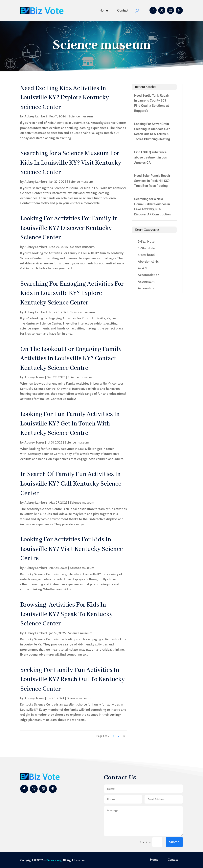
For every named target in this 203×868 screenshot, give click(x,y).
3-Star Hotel (147, 248)
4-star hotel (146, 255)
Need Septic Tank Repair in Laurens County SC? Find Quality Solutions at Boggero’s (152, 103)
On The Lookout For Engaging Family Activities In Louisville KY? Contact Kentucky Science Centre (71, 359)
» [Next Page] (124, 736)
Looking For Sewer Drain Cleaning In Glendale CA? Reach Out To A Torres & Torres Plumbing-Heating (152, 132)
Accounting (146, 288)
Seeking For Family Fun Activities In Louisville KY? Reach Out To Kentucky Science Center (72, 680)
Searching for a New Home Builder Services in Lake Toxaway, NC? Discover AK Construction (152, 207)
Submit (174, 842)
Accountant (146, 282)
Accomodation (148, 275)
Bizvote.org (54, 860)
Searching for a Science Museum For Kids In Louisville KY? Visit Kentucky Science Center (71, 163)
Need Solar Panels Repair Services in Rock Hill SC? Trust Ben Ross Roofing (152, 181)
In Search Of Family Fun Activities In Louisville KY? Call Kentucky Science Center (71, 484)
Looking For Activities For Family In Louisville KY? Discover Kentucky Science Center (69, 228)
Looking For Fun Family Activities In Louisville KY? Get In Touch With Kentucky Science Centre (70, 424)
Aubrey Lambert (36, 116)
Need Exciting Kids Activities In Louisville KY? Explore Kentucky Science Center (65, 98)
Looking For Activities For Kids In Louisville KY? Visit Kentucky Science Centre (71, 549)
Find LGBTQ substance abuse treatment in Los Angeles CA (151, 157)
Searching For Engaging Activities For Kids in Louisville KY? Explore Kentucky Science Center (72, 293)
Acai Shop (145, 268)
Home (104, 10)
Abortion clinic (148, 262)
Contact (123, 10)
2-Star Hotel (147, 241)
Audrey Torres (34, 377)
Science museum (81, 116)
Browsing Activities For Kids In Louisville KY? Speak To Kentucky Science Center (66, 614)
